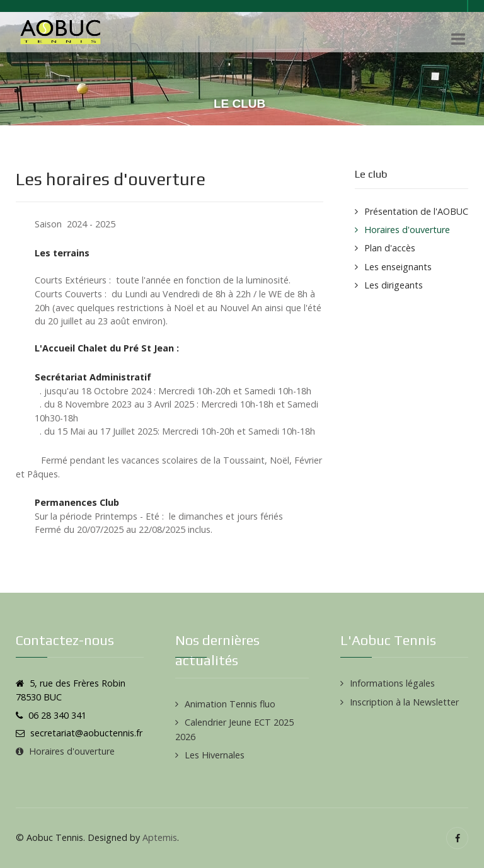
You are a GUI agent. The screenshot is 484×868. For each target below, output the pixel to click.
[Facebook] (457, 838)
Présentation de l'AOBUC (416, 211)
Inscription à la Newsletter (404, 702)
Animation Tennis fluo (230, 704)
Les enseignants (398, 267)
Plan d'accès (390, 248)
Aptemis (160, 837)
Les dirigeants (394, 285)
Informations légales (392, 683)
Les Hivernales (215, 755)
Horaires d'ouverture (407, 230)
